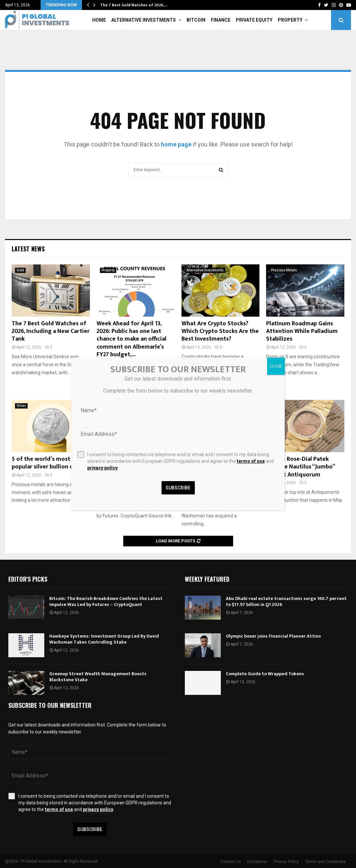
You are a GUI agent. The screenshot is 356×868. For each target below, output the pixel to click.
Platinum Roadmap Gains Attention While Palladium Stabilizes (302, 331)
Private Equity (254, 20)
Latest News (28, 249)
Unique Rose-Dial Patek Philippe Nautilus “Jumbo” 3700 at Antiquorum (300, 467)
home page (176, 144)
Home (99, 20)
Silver (21, 406)
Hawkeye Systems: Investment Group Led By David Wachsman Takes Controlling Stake (104, 639)
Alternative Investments (144, 20)
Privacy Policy (286, 862)
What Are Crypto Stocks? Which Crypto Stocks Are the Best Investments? (220, 331)
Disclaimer (257, 862)
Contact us (231, 862)
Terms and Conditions (325, 862)
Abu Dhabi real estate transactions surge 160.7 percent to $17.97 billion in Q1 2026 (286, 601)
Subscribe (90, 829)
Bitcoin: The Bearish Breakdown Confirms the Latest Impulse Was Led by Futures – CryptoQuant (106, 601)
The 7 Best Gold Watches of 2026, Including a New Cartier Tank (51, 331)
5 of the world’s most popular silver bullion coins (48, 463)
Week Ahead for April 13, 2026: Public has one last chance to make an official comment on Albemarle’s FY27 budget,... (132, 339)
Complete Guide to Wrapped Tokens (265, 674)
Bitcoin (196, 20)
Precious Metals (284, 270)
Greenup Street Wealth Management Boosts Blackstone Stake (98, 677)
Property (290, 20)
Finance (221, 20)
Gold (20, 270)
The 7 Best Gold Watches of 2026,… (134, 5)
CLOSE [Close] (276, 366)
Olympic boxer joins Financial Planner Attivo (273, 636)
